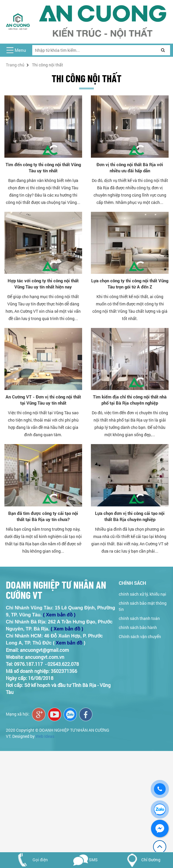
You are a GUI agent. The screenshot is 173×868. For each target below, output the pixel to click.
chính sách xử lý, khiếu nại (143, 594)
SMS (85, 860)
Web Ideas (45, 736)
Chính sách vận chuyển (140, 636)
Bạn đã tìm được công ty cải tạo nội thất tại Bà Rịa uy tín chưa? (43, 516)
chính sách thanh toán (139, 618)
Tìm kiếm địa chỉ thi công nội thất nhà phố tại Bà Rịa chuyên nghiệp (130, 400)
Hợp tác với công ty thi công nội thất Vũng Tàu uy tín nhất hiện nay (43, 284)
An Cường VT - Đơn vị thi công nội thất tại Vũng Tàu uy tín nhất (43, 400)
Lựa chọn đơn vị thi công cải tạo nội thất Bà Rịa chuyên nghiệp (130, 516)
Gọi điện (30, 860)
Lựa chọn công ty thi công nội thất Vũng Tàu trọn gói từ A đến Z (130, 284)
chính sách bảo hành (138, 627)
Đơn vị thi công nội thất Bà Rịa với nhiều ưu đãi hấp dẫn (130, 167)
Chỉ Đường (142, 860)
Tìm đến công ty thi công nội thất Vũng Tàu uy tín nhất (43, 167)
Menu (20, 50)
